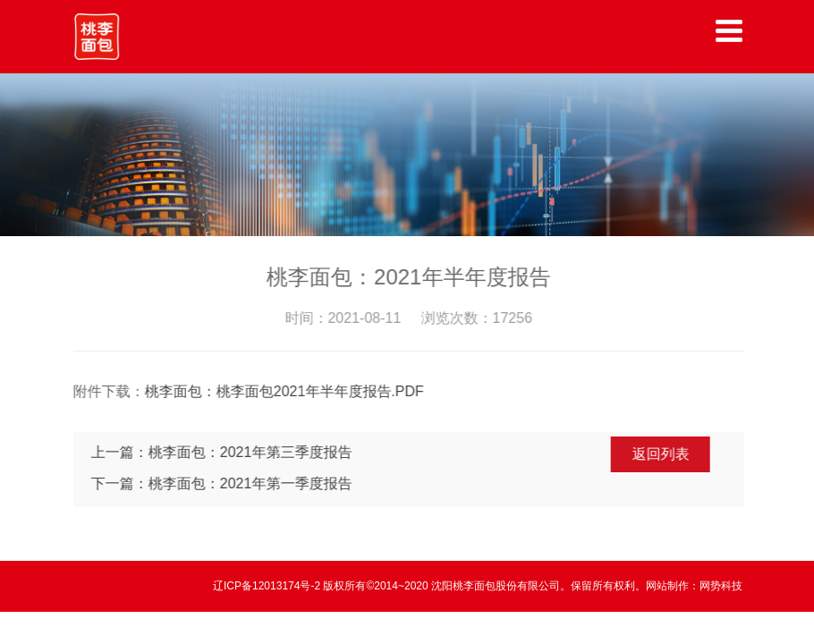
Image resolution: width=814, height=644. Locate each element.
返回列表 (662, 454)
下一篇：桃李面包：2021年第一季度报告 (223, 483)
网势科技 (721, 586)
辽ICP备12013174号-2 (268, 586)
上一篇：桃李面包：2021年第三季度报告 (223, 452)
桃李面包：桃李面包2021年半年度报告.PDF (285, 391)
